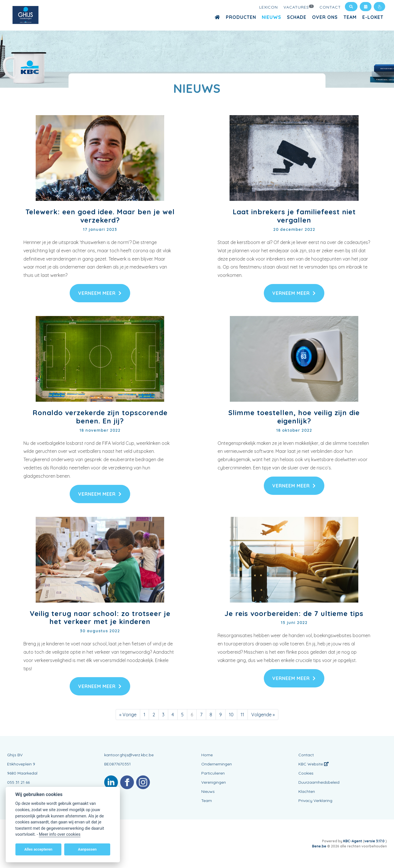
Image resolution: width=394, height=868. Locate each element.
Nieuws (272, 17)
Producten (241, 17)
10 (231, 715)
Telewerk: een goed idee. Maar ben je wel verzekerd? (100, 216)
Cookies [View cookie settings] (306, 773)
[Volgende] (263, 715)
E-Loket (373, 17)
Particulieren (213, 773)
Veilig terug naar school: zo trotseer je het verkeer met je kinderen (100, 618)
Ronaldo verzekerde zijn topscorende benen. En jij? (100, 417)
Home (207, 755)
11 (242, 715)
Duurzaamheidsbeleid (319, 782)
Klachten (307, 791)
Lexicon (269, 7)
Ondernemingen (217, 764)
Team (350, 17)
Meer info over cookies (60, 834)
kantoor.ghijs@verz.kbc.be (129, 755)
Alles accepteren (38, 849)
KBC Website (313, 764)
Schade (297, 17)
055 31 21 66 (18, 782)
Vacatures (299, 7)
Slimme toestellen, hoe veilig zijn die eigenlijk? (294, 417)
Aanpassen (87, 849)
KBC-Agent (353, 841)
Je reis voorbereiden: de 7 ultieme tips (294, 613)
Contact (330, 7)
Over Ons (325, 17)
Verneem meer (100, 293)
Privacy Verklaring (315, 801)
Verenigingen (214, 782)
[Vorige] (128, 715)
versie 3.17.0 (375, 841)
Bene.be (319, 846)
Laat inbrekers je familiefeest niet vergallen (294, 216)
